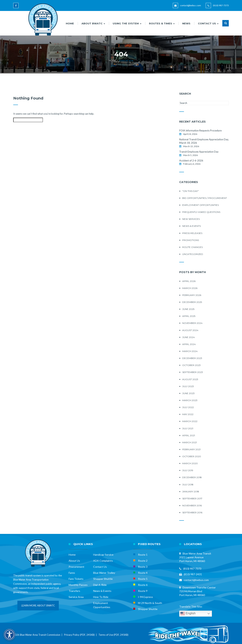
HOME (70, 23)
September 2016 (192, 512)
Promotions (191, 240)
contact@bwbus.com (190, 5)
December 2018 (192, 477)
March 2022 (190, 421)
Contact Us (100, 567)
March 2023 (190, 400)
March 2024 (190, 351)
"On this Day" (190, 191)
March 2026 (190, 288)
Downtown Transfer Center (199, 587)
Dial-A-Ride (100, 585)
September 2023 (193, 372)
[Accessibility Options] (9, 635)
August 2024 (190, 330)
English (188, 614)
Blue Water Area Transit (197, 553)
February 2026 (192, 295)
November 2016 (192, 505)
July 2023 (188, 386)
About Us (74, 561)
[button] (226, 25)
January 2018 (191, 491)
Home (112, 61)
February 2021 (191, 449)
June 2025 (188, 309)
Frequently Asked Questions (201, 212)
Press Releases (192, 233)
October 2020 (192, 456)
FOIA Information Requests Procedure (200, 130)
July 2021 (188, 428)
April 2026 (189, 281)
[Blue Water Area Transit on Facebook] (17, 7)
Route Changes (192, 247)
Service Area (76, 597)
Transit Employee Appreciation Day (199, 152)
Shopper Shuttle (103, 579)
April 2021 (189, 435)
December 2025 (192, 302)
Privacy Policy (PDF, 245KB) (79, 635)
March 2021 (190, 442)
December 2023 (192, 358)
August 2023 (190, 379)
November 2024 (192, 323)
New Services (191, 219)
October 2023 (191, 365)
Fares (72, 573)
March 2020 (190, 463)
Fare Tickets (76, 579)
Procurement (76, 567)
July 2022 (188, 407)
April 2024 (189, 344)
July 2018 (188, 485)
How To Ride (101, 597)
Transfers (74, 591)
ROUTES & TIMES (162, 23)
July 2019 (188, 470)
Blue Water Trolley (104, 573)
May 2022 (188, 414)
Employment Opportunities (201, 205)
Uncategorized (193, 254)
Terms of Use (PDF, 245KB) (113, 635)
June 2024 (188, 337)
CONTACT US (208, 23)
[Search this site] (28, 120)
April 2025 (189, 316)
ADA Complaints (103, 561)
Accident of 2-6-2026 (191, 161)
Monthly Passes (78, 585)
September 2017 (192, 498)
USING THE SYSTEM (127, 23)
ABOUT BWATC (93, 23)
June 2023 (188, 393)
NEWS (186, 23)
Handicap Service (103, 555)
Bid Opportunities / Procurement (205, 198)
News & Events (192, 226)
